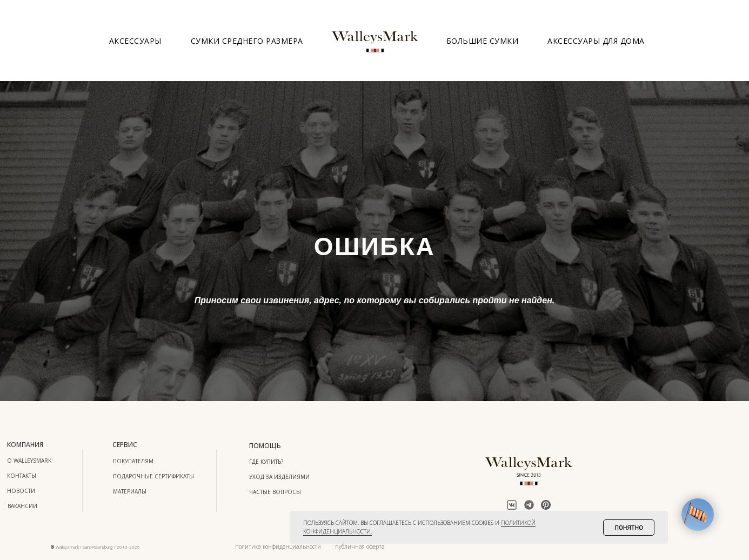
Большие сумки (483, 41)
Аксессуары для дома (596, 41)
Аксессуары (135, 41)
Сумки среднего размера (247, 41)
